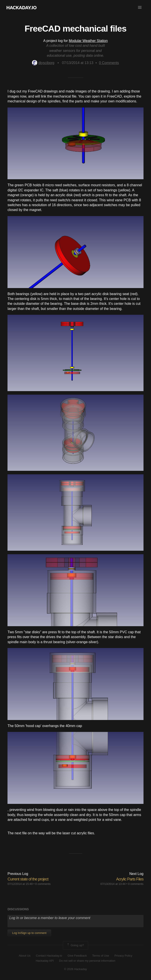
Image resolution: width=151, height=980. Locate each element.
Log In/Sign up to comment (29, 933)
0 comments (43, 884)
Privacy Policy (123, 956)
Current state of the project (28, 879)
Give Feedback (77, 956)
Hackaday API (45, 961)
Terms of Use (101, 956)
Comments (109, 63)
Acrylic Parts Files (130, 879)
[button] (140, 8)
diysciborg (43, 63)
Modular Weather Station (88, 41)
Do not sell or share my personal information (87, 961)
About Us (25, 956)
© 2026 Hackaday (76, 969)
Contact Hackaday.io (49, 956)
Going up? (75, 945)
